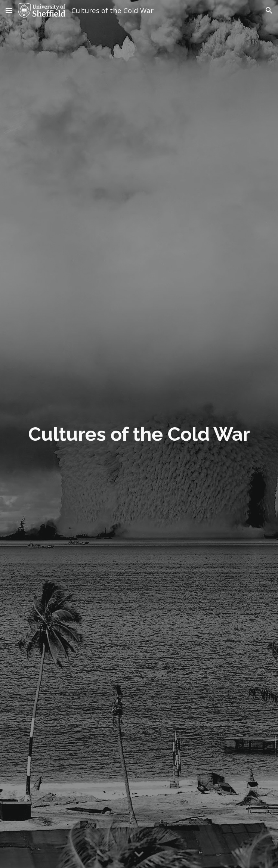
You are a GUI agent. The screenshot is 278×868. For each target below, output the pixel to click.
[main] (139, 434)
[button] (9, 10)
